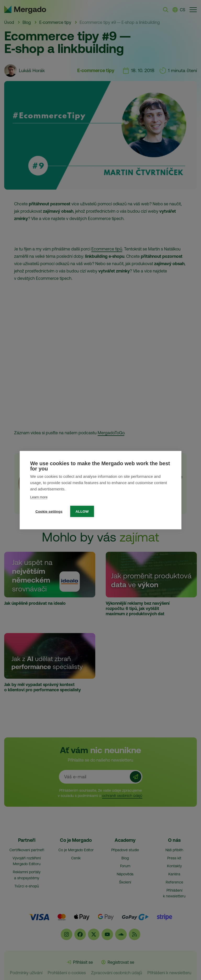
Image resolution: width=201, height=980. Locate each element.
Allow (82, 511)
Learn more (39, 497)
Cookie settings (49, 511)
